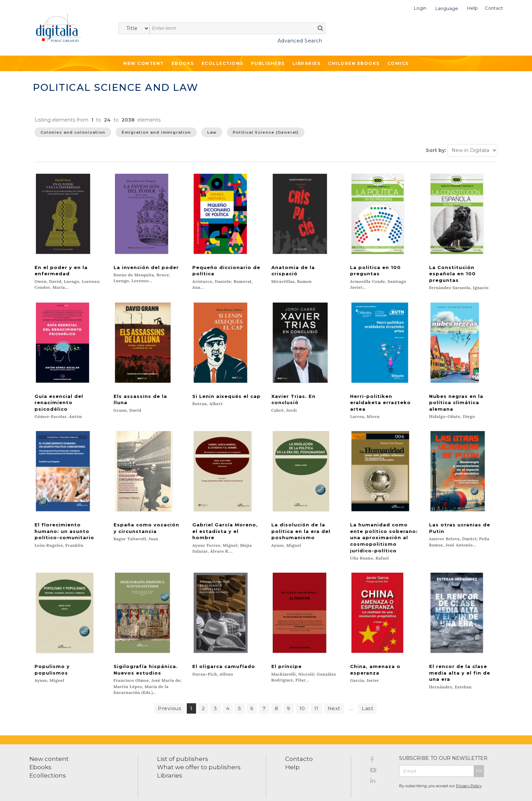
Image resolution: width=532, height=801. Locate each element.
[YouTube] (379, 756)
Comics (398, 63)
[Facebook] (379, 745)
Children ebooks (354, 63)
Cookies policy (119, 788)
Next (334, 693)
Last (367, 693)
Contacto (299, 743)
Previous (170, 693)
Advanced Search (300, 41)
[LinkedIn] (379, 766)
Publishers (268, 63)
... (351, 693)
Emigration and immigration (156, 132)
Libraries (307, 63)
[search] (320, 28)
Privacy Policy (469, 770)
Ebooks (183, 63)
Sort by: (436, 150)
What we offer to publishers (199, 752)
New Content (144, 63)
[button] (420, 7)
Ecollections (223, 63)
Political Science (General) (266, 132)
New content (49, 743)
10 (302, 693)
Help (292, 752)
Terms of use (42, 788)
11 (316, 693)
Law (212, 132)
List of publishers (183, 743)
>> (479, 755)
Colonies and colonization (73, 132)
